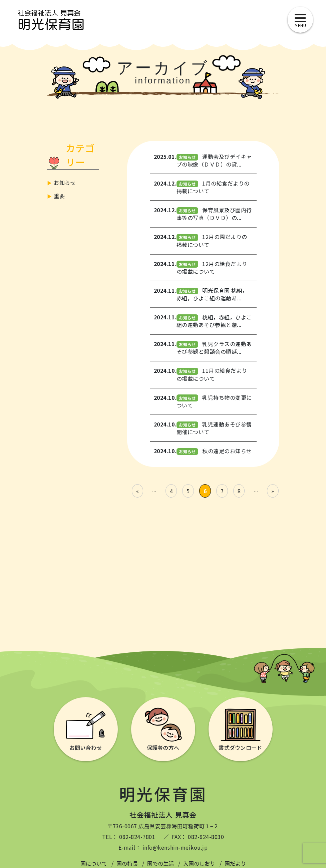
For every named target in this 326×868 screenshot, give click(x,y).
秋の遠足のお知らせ (227, 451)
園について (94, 863)
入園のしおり (199, 863)
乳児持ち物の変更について (214, 401)
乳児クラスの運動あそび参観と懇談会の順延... (214, 348)
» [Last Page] (273, 491)
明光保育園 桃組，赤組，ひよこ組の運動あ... (212, 294)
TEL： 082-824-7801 (129, 837)
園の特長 (127, 863)
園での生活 (160, 863)
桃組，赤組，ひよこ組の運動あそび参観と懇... (214, 321)
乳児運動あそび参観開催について (214, 428)
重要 (59, 196)
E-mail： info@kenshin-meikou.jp (163, 847)
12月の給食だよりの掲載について (212, 267)
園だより (235, 863)
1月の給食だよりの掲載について (213, 187)
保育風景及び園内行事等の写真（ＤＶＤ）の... (214, 214)
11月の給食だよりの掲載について (212, 374)
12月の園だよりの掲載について (212, 240)
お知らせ (65, 183)
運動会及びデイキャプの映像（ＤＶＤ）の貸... (214, 160)
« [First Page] (137, 491)
